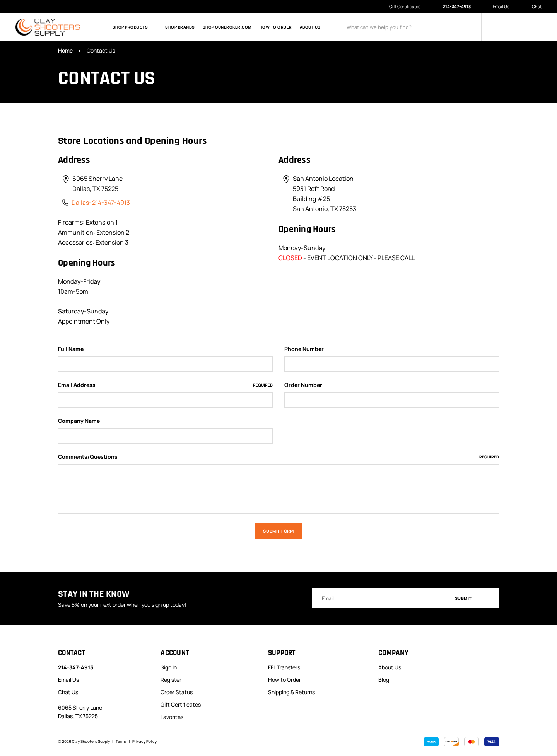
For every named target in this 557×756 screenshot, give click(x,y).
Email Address (165, 385)
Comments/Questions (278, 457)
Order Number (303, 385)
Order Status (177, 692)
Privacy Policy (144, 741)
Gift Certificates (405, 6)
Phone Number (304, 349)
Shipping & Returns (291, 692)
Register (171, 680)
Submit (472, 598)
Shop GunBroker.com (227, 27)
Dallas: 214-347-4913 (101, 203)
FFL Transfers (284, 667)
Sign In (169, 667)
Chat (533, 7)
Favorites (172, 717)
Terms (121, 741)
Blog (384, 680)
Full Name (71, 349)
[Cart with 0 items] (536, 27)
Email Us (497, 7)
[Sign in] (501, 27)
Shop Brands (180, 27)
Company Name (79, 421)
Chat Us (68, 692)
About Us (310, 27)
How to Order (276, 27)
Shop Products (135, 27)
